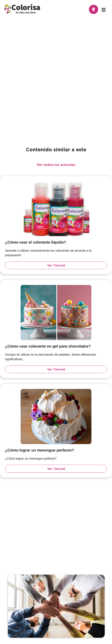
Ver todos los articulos (56, 165)
